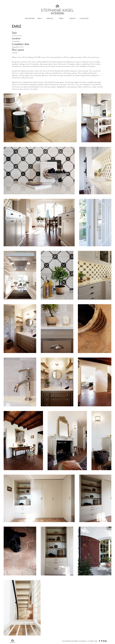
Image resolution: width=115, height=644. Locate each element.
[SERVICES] (50, 19)
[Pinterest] (102, 641)
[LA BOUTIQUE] (84, 19)
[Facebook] (99, 641)
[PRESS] (61, 19)
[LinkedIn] (106, 641)
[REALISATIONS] (30, 19)
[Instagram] (104, 641)
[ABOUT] (40, 19)
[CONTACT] (73, 19)
